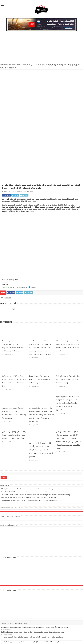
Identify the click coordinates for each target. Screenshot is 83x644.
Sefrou (14, 65)
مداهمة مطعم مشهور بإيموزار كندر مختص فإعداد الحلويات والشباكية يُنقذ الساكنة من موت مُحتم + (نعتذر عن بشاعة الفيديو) (68, 362)
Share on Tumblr (22, 246)
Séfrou (19, 65)
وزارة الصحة (8, 257)
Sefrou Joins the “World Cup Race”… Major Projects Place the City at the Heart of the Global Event (14, 340)
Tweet (4, 246)
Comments (19, 582)
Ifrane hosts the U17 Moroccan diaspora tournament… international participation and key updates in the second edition (38, 451)
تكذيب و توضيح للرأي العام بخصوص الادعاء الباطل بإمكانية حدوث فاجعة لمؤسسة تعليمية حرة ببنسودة (35, 586)
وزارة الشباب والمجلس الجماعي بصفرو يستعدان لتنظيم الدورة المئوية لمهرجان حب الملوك (14, 394)
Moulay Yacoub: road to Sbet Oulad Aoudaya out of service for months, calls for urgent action (30, 448)
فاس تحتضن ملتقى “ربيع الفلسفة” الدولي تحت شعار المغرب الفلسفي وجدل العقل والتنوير (34, 596)
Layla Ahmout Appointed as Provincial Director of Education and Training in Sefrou (41, 338)
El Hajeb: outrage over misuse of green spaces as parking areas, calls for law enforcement (29, 456)
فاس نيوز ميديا (7, 239)
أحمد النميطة (8, 150)
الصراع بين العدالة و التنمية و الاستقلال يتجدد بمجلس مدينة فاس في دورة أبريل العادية (33, 601)
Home (3, 65)
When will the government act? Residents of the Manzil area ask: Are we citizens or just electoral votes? (68, 305)
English (9, 65)
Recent (4, 582)
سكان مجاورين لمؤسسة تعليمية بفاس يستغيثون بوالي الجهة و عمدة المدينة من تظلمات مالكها (33, 591)
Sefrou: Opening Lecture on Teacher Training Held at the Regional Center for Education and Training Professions (13, 305)
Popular (11, 582)
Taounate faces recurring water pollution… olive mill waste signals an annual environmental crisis (31, 459)
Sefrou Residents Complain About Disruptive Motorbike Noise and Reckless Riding (68, 338)
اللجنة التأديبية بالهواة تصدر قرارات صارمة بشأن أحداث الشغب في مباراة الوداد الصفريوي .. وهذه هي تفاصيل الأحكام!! (41, 409)
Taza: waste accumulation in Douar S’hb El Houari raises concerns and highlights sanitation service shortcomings (36, 454)
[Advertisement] (41, 48)
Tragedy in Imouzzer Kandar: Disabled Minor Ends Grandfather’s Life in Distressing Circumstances (14, 372)
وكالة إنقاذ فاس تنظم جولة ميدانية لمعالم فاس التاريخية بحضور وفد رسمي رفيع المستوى (33, 606)
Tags (25, 582)
